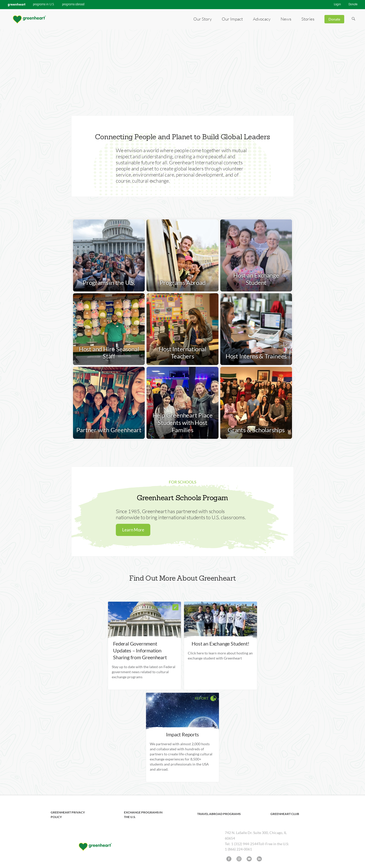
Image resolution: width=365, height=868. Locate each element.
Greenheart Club (285, 814)
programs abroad (73, 5)
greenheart (16, 4)
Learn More (133, 530)
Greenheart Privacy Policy (68, 815)
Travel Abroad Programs (219, 814)
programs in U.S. (44, 5)
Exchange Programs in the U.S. (143, 815)
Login (337, 5)
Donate (353, 5)
